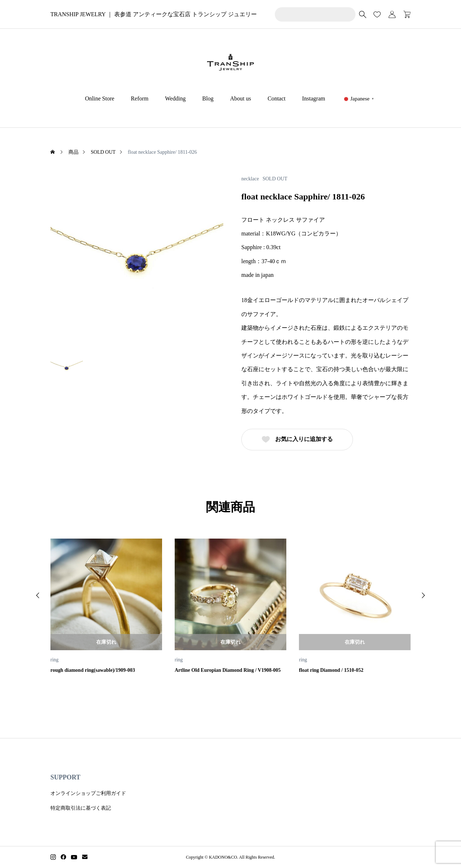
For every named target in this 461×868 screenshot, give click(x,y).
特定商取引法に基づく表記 (81, 808)
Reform (140, 98)
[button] (38, 595)
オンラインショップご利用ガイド (88, 793)
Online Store (100, 98)
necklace (250, 179)
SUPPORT (65, 777)
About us (241, 98)
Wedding (175, 98)
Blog (208, 98)
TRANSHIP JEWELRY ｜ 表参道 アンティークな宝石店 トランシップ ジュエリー (154, 14)
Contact (277, 98)
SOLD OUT (275, 179)
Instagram (314, 98)
